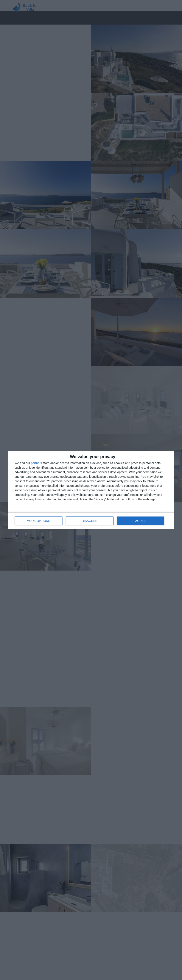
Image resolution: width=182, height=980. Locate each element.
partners (37, 463)
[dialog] (91, 490)
